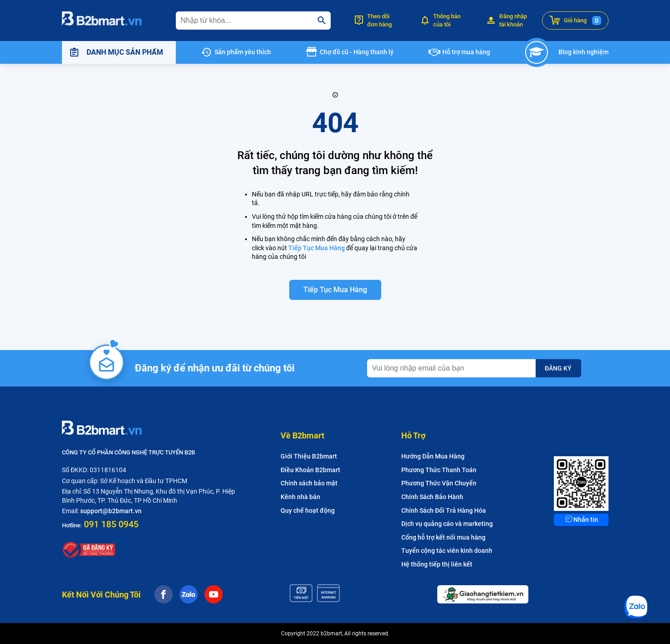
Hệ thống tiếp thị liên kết (437, 564)
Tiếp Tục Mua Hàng (317, 248)
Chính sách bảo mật (309, 483)
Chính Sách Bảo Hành (432, 497)
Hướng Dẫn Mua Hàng (433, 456)
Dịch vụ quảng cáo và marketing (447, 524)
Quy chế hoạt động (308, 510)
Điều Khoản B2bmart (310, 470)
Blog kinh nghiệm (583, 52)
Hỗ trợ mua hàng (466, 52)
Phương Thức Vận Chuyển (439, 483)
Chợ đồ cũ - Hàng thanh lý (357, 52)
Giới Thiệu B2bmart (309, 456)
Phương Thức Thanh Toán (439, 470)
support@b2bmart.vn (111, 511)
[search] (322, 21)
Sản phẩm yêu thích (243, 52)
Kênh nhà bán (300, 497)
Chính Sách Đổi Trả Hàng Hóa (444, 510)
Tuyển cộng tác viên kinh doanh (447, 551)
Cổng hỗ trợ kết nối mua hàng (443, 537)
